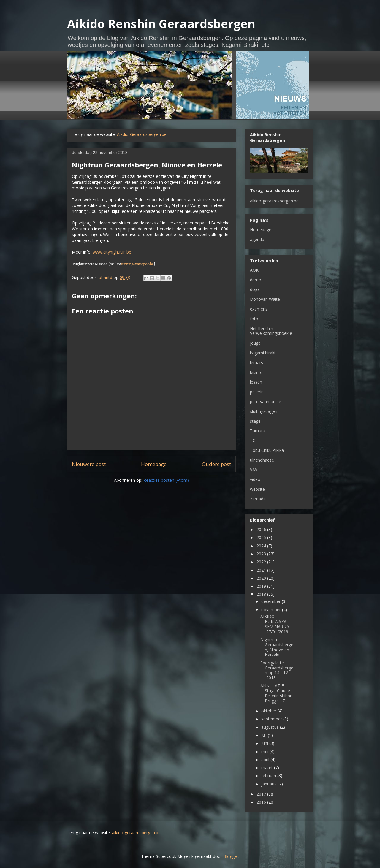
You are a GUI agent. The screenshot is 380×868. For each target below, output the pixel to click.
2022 (262, 562)
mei (265, 751)
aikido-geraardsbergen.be (274, 201)
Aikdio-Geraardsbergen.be (142, 134)
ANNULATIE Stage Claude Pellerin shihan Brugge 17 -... (276, 693)
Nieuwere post (89, 464)
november (272, 610)
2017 (262, 794)
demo (256, 280)
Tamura (258, 431)
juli (265, 735)
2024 (262, 546)
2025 (262, 537)
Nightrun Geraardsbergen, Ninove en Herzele (277, 647)
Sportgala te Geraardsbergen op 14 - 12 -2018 (277, 670)
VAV (254, 469)
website (257, 489)
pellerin (257, 392)
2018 (262, 594)
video (255, 479)
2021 (262, 570)
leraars (256, 363)
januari (268, 784)
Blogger (231, 856)
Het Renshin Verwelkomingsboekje (271, 331)
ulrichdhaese (262, 460)
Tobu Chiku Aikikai (267, 450)
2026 (262, 529)
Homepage (154, 464)
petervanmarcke (266, 401)
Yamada (258, 499)
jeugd (255, 343)
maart (268, 768)
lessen (256, 382)
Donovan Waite (265, 299)
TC (253, 440)
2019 (262, 586)
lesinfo (256, 372)
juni (265, 743)
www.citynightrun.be (112, 252)
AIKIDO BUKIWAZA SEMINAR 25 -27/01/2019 (275, 624)
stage (255, 421)
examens (259, 309)
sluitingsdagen (264, 411)
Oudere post (216, 464)
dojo (254, 289)
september (272, 719)
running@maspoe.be (137, 264)
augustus (271, 727)
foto (254, 319)
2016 (262, 802)
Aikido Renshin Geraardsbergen (161, 24)
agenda (257, 239)
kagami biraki (263, 353)
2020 (262, 578)
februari (269, 776)
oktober (269, 711)
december (271, 601)
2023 (262, 554)
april (266, 759)
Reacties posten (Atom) (166, 480)
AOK (254, 270)
